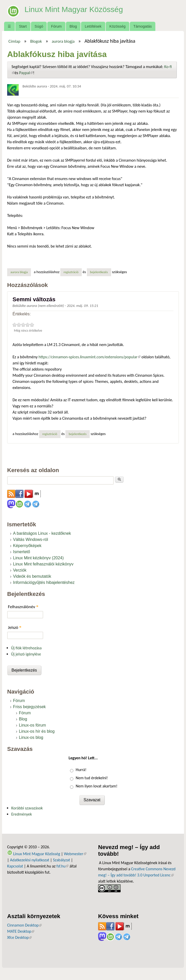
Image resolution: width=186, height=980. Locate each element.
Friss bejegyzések (29, 707)
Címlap (14, 41)
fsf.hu (62, 866)
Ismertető (22, 552)
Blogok (36, 41)
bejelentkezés (99, 272)
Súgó (39, 26)
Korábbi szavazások (27, 808)
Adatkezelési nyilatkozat (30, 860)
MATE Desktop (21, 931)
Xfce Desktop (19, 937)
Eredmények (22, 814)
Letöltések (93, 26)
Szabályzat (61, 860)
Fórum (56, 26)
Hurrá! (81, 770)
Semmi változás (34, 299)
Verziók (20, 570)
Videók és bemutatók (32, 576)
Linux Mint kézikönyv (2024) (38, 558)
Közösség (117, 26)
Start (23, 26)
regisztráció (71, 272)
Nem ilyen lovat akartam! (96, 786)
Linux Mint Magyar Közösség (77, 9)
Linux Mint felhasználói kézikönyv (43, 564)
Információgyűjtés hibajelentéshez (44, 582)
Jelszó (15, 627)
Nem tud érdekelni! (92, 778)
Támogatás (143, 26)
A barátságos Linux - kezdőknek (42, 533)
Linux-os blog (31, 737)
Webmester (75, 854)
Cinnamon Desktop (24, 925)
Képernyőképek (27, 546)
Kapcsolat (15, 866)
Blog (73, 26)
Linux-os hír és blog (37, 731)
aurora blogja (63, 41)
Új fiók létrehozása (26, 648)
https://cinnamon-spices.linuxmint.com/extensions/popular (90, 357)
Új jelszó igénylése (26, 654)
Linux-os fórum (32, 725)
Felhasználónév (23, 607)
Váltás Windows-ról (31, 539)
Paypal (26, 73)
